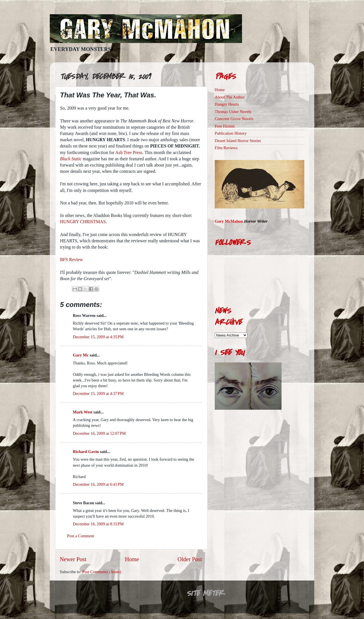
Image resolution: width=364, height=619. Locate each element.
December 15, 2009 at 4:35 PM (98, 337)
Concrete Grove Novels (234, 119)
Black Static (71, 159)
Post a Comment (81, 536)
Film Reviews (226, 148)
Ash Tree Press (129, 152)
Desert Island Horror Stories (238, 141)
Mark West (83, 412)
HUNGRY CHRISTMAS (83, 222)
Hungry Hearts (227, 104)
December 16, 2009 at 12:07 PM (99, 433)
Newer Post (73, 559)
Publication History (231, 133)
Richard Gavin (86, 452)
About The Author (230, 97)
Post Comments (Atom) (102, 572)
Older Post (190, 559)
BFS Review (71, 260)
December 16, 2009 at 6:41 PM (98, 484)
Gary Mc (81, 355)
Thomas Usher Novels (233, 112)
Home (132, 559)
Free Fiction (225, 126)
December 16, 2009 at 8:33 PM (98, 524)
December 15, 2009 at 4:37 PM (98, 393)
